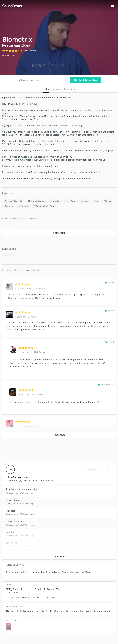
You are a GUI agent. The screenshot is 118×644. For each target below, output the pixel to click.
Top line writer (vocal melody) (21, 489)
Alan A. (34, 317)
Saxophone (12, 543)
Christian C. (43, 289)
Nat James (40, 352)
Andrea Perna (41, 394)
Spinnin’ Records (13, 201)
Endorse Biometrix (15, 270)
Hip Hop (29, 589)
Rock (43, 589)
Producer (10, 511)
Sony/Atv (70, 201)
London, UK (8, 55)
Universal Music (36, 201)
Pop (37, 589)
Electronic (18, 589)
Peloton (9, 206)
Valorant (23, 206)
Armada (55, 201)
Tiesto (108, 201)
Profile (46, 89)
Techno (51, 589)
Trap (59, 589)
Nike (96, 201)
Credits (57, 89)
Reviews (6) (70, 89)
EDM (8, 589)
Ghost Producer (14, 521)
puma (84, 201)
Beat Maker (12, 532)
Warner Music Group (45, 206)
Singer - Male (13, 500)
